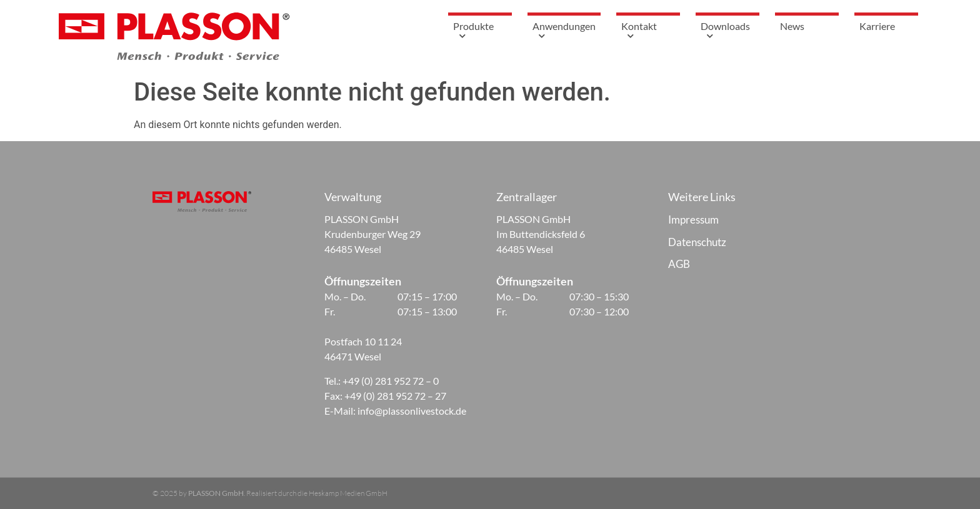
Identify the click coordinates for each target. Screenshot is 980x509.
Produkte (480, 32)
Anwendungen (564, 32)
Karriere (877, 26)
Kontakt (648, 32)
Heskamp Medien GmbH (348, 493)
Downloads (727, 32)
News (792, 26)
